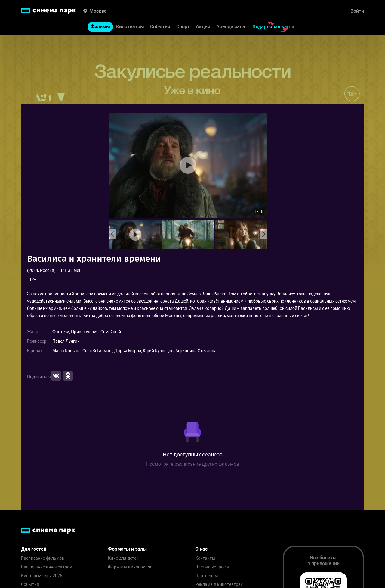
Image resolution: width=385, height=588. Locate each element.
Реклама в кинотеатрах (219, 585)
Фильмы (100, 27)
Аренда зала (231, 27)
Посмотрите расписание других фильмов (193, 464)
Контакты (205, 558)
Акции (203, 27)
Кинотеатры (130, 27)
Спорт (183, 27)
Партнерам (206, 576)
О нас (201, 549)
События (160, 27)
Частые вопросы (212, 567)
